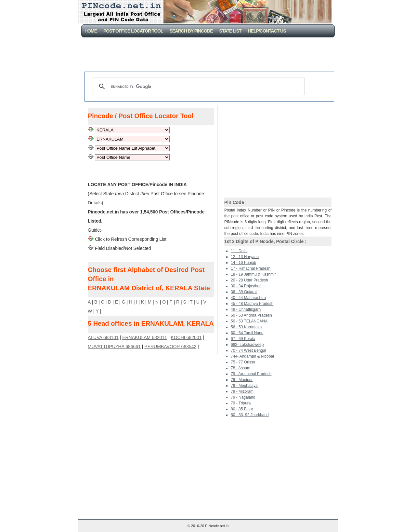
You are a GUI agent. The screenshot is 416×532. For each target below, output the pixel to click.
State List (230, 31)
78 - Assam (240, 368)
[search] (198, 87)
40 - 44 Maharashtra (248, 298)
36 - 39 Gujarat (244, 292)
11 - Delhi (239, 251)
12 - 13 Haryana (245, 257)
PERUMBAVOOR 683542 (170, 347)
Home (91, 31)
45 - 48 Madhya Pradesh (252, 304)
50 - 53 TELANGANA (249, 321)
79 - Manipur (242, 380)
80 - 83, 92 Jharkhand (250, 415)
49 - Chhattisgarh (246, 309)
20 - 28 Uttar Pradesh (249, 280)
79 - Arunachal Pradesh (251, 374)
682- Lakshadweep (247, 345)
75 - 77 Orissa (243, 362)
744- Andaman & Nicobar (253, 356)
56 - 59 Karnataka (246, 327)
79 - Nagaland (243, 397)
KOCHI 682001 (186, 337)
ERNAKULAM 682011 (145, 337)
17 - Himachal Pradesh (251, 268)
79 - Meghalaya (244, 386)
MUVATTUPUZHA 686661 (114, 347)
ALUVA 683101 (103, 337)
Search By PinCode (191, 31)
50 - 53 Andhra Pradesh (251, 315)
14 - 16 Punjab (243, 263)
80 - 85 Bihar (242, 409)
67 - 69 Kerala (243, 339)
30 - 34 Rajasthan (246, 286)
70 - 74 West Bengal (248, 350)
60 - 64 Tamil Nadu (247, 333)
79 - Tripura (241, 403)
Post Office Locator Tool (133, 31)
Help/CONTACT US (267, 31)
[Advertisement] (209, 55)
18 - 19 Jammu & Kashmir (253, 274)
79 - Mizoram (242, 391)
